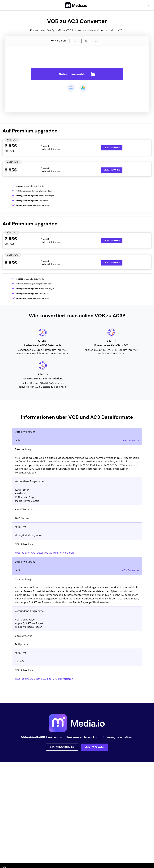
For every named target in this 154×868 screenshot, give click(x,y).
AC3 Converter (130, 570)
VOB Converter (130, 440)
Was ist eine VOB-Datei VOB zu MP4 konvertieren (44, 553)
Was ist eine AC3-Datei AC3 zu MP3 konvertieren (44, 679)
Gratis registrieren (62, 747)
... (75, 41)
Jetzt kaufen (112, 148)
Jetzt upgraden (95, 747)
